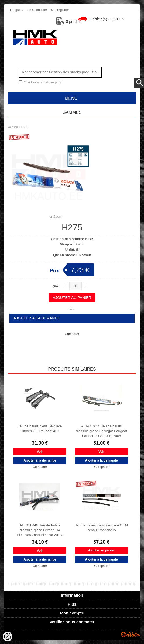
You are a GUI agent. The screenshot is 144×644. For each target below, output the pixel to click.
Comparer (72, 334)
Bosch (79, 244)
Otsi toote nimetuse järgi (43, 82)
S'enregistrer (60, 10)
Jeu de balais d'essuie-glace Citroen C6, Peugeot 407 (40, 429)
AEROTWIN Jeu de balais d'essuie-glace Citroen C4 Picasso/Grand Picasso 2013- (40, 530)
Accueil (13, 127)
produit (69, 22)
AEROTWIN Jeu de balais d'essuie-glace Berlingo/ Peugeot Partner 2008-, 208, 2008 (101, 431)
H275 (25, 127)
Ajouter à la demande (37, 318)
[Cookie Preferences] (8, 636)
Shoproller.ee (131, 635)
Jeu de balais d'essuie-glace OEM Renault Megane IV (101, 528)
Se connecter (37, 10)
